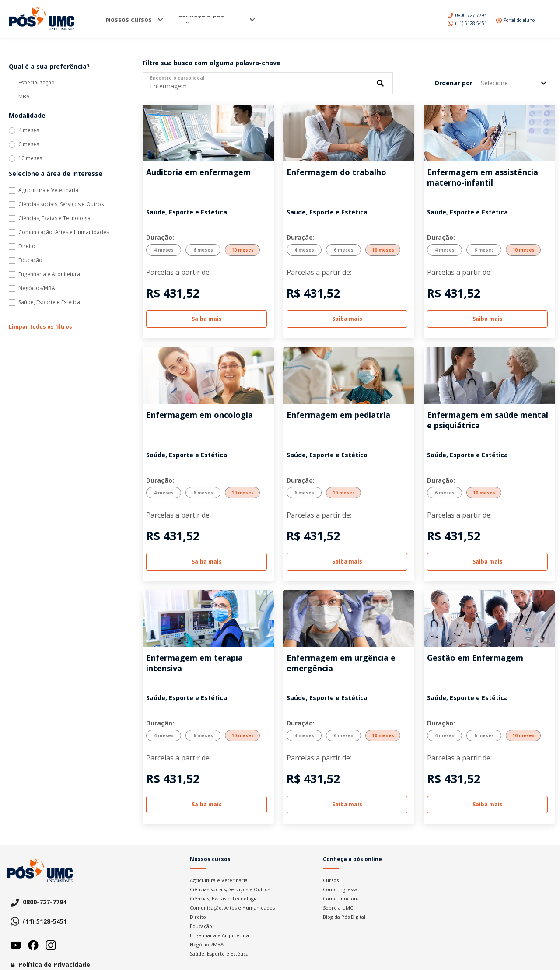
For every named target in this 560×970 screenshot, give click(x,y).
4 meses (29, 130)
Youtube (16, 945)
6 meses (29, 144)
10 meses (30, 158)
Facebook (33, 945)
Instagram (51, 945)
